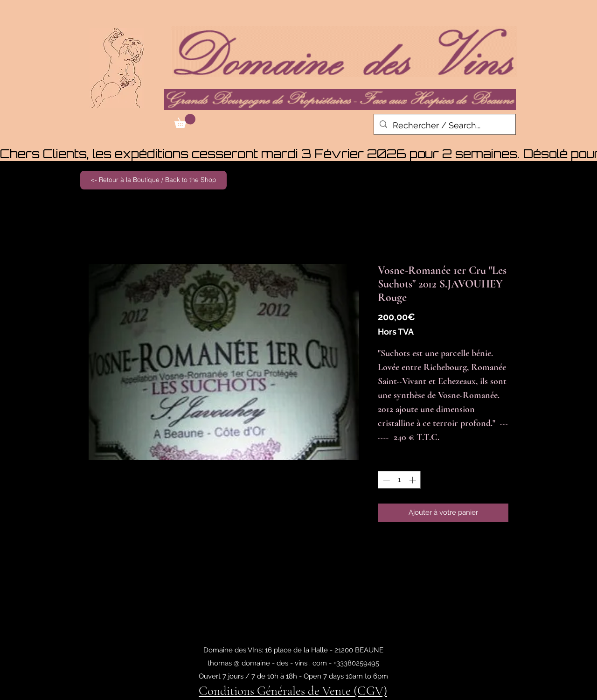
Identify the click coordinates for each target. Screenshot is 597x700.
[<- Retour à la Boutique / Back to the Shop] (153, 180)
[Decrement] (385, 480)
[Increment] (413, 480)
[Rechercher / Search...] (444, 126)
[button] (185, 121)
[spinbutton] (399, 480)
